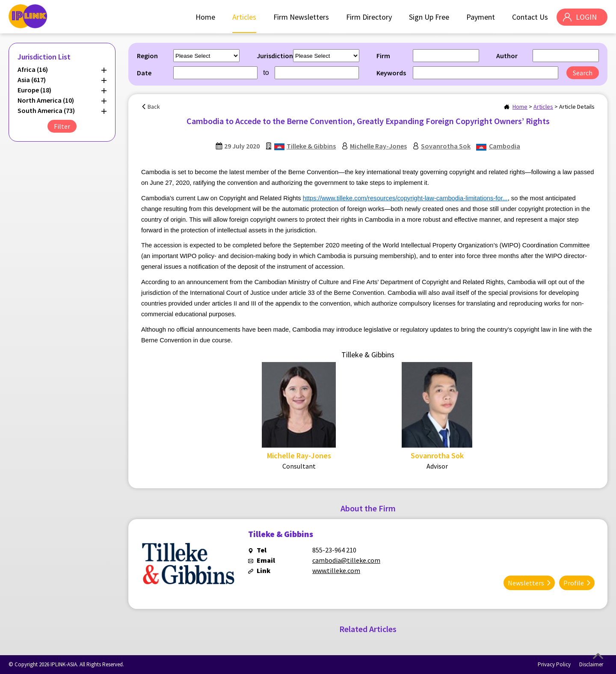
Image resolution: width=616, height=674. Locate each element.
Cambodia (505, 146)
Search (583, 73)
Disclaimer (591, 664)
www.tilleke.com (336, 570)
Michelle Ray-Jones (378, 146)
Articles (244, 17)
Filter (62, 126)
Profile (574, 583)
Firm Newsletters (301, 17)
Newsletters (526, 583)
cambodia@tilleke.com (346, 560)
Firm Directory (369, 17)
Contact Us (530, 17)
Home (205, 17)
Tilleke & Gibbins (311, 146)
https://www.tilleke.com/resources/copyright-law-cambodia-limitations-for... (405, 198)
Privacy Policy (554, 664)
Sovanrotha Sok (446, 146)
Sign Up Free (429, 17)
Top (598, 656)
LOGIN (586, 17)
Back (154, 107)
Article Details (577, 107)
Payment (481, 17)
